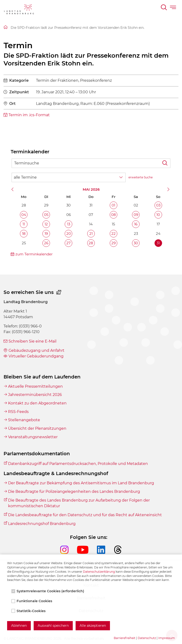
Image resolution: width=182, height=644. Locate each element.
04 (24, 215)
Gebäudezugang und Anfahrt (36, 350)
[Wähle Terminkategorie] (69, 177)
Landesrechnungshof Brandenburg (42, 524)
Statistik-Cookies (29, 611)
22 (114, 234)
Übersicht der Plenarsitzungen (37, 428)
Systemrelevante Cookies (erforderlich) (48, 591)
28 (91, 243)
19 (46, 234)
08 (114, 215)
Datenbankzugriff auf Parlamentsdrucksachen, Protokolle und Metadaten (78, 464)
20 (69, 234)
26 (46, 243)
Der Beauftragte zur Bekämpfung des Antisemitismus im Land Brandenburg (81, 483)
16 (136, 224)
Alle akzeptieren (93, 626)
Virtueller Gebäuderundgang (36, 356)
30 (136, 243)
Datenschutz (147, 638)
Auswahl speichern (53, 626)
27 (68, 243)
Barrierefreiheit (125, 638)
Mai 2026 (91, 189)
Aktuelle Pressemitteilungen (35, 386)
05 (46, 215)
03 (158, 205)
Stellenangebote (24, 420)
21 (91, 234)
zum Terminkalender (34, 254)
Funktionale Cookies (32, 601)
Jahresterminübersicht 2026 (35, 395)
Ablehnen (19, 626)
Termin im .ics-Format (29, 115)
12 (46, 224)
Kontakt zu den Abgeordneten (37, 403)
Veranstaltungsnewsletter (33, 437)
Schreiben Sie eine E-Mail (32, 341)
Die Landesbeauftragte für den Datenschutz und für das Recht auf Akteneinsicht (85, 515)
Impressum (167, 638)
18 (24, 234)
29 (114, 243)
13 (69, 224)
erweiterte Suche (141, 177)
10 (158, 215)
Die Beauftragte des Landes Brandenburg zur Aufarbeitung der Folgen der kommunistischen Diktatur (79, 503)
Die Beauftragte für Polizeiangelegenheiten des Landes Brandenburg (74, 492)
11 (24, 224)
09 (136, 215)
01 (113, 205)
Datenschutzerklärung (99, 572)
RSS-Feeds (18, 412)
